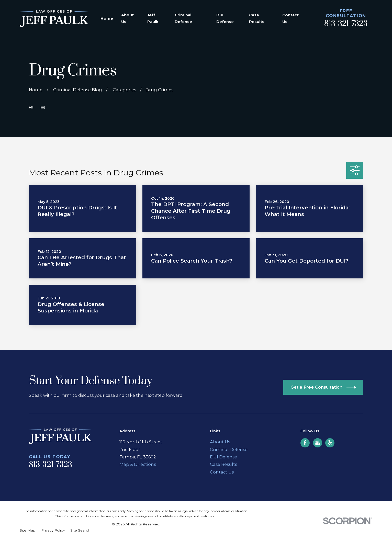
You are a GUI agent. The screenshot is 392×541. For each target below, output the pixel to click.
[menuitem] (27, 530)
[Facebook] (305, 443)
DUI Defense (223, 457)
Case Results (223, 464)
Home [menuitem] (107, 18)
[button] (43, 108)
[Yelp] (330, 443)
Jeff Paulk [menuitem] (153, 18)
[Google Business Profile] (318, 443)
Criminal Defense (229, 449)
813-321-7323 (346, 24)
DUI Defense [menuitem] (225, 18)
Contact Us (222, 472)
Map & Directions (138, 464)
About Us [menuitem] (127, 18)
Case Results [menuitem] (257, 18)
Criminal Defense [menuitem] (183, 18)
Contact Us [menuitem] (290, 18)
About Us (220, 442)
